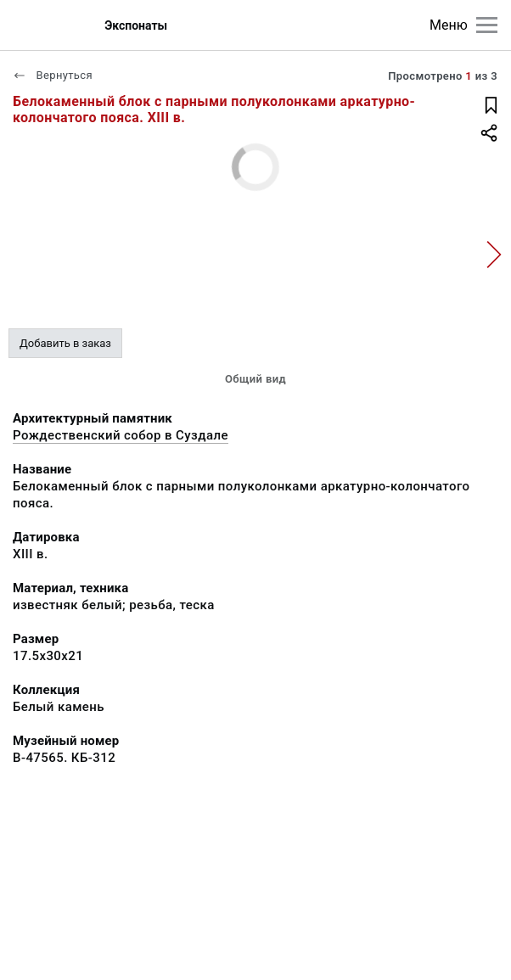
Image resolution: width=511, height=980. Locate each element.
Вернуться (53, 75)
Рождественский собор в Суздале (121, 435)
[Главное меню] (487, 25)
